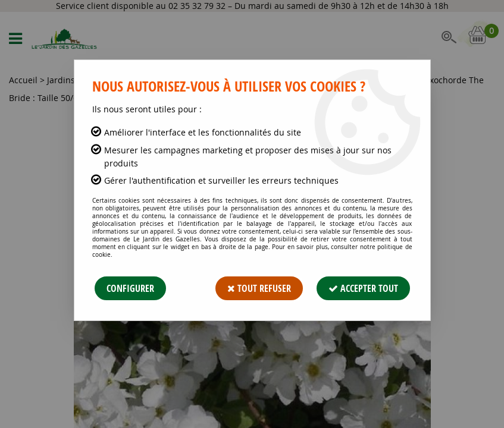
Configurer (130, 288)
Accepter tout (363, 288)
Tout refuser (259, 288)
